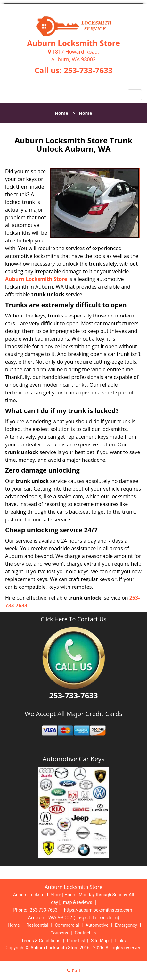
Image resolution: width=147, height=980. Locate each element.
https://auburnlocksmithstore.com (98, 910)
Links (120, 941)
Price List (76, 941)
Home (61, 113)
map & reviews (78, 902)
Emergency (126, 925)
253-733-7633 (88, 70)
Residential (37, 925)
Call (73, 971)
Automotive (97, 925)
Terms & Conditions (41, 941)
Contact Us (86, 933)
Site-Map (100, 941)
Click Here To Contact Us (73, 619)
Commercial (67, 925)
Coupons (59, 933)
